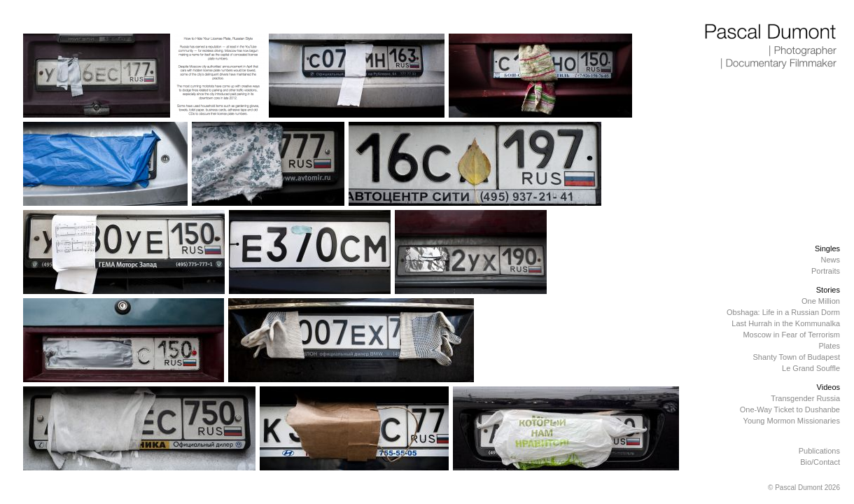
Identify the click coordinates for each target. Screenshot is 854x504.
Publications (819, 451)
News (830, 260)
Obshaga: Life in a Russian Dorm (783, 312)
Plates (829, 346)
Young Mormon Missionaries (792, 421)
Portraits (826, 271)
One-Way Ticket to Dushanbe (790, 409)
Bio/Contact (820, 462)
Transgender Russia (805, 398)
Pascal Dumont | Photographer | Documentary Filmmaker (771, 47)
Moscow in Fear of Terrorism (791, 335)
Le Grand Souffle (811, 368)
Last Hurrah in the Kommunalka (786, 323)
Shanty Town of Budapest (796, 357)
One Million (821, 301)
